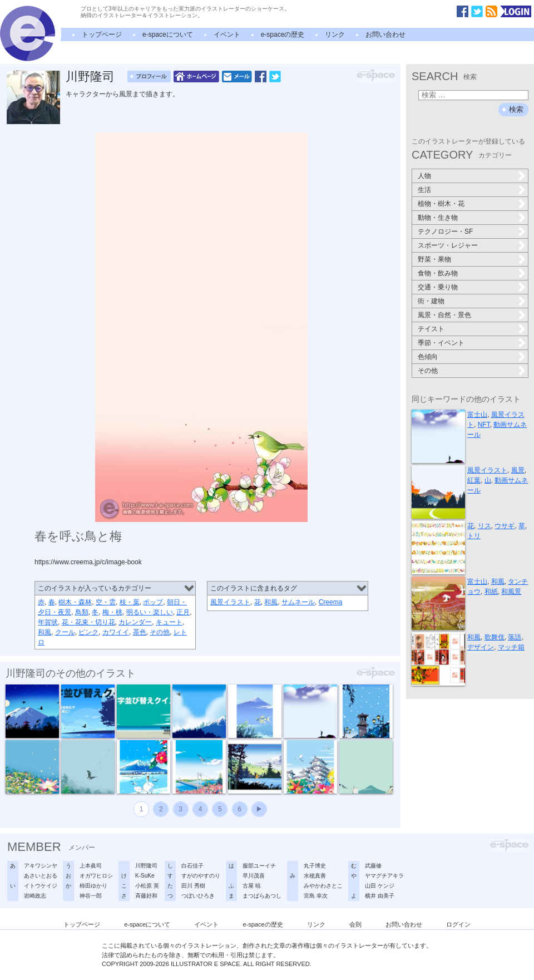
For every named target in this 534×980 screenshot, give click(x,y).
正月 (183, 612)
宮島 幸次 (316, 896)
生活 (424, 190)
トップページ (102, 35)
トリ (474, 536)
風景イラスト (230, 602)
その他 (160, 632)
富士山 (477, 415)
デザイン (481, 647)
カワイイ (116, 632)
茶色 (140, 632)
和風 (44, 632)
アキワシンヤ (41, 866)
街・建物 (431, 301)
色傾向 (428, 357)
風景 (518, 470)
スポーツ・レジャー (448, 245)
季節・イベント (441, 343)
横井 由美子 (380, 896)
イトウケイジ (41, 886)
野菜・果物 (434, 259)
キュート (169, 622)
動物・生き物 (438, 218)
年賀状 (48, 622)
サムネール (298, 602)
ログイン (458, 924)
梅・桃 (112, 612)
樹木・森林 (75, 602)
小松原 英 (147, 886)
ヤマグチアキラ (384, 876)
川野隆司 (90, 77)
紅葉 (474, 480)
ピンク (88, 632)
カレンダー (135, 622)
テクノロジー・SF (445, 232)
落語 (515, 637)
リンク (335, 35)
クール (65, 632)
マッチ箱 (511, 647)
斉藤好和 (146, 896)
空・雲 (106, 602)
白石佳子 (192, 866)
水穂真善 (315, 876)
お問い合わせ (385, 35)
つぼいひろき (198, 896)
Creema (331, 602)
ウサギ (505, 526)
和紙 (491, 592)
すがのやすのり (201, 876)
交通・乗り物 (438, 287)
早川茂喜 (254, 876)
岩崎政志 (35, 896)
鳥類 (82, 612)
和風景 (511, 592)
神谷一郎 (91, 896)
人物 (424, 176)
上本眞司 (91, 866)
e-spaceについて (168, 35)
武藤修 (373, 866)
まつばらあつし (262, 896)
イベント (227, 35)
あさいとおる (41, 876)
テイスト (431, 329)
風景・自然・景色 (444, 315)
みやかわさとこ (323, 886)
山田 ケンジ (380, 886)
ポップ (153, 602)
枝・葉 (130, 602)
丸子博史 (315, 866)
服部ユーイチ (259, 866)
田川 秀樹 (193, 886)
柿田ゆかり (93, 886)
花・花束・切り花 (88, 622)
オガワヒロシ (96, 876)
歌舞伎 (495, 637)
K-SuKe (145, 876)
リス (484, 526)
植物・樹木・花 (441, 204)
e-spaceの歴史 (283, 35)
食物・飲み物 (438, 273)
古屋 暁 (252, 886)
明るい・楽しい (150, 612)
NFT (484, 425)
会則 (355, 924)
